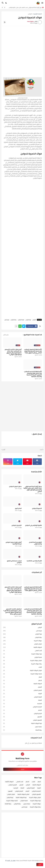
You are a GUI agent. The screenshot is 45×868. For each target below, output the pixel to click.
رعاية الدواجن (14, 320)
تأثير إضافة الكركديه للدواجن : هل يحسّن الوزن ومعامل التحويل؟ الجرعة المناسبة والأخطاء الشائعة (33, 374)
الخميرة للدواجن (37, 508)
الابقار (22, 677)
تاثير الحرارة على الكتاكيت (34, 561)
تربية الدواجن (28, 320)
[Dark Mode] (6, 3)
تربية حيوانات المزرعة (22, 654)
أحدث (41, 450)
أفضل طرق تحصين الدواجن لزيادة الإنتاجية (14, 543)
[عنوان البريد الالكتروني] (22, 765)
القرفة (22, 694)
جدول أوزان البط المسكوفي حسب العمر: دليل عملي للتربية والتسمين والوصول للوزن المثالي (24, 7)
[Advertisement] (22, 50)
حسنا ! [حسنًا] (40, 865)
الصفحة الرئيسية (38, 14)
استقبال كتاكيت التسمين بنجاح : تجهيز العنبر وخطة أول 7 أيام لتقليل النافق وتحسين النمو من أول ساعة (12, 612)
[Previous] (5, 7)
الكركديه (22, 704)
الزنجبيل (22, 687)
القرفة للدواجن (22, 697)
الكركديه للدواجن (22, 707)
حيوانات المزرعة (22, 641)
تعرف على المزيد (11, 860)
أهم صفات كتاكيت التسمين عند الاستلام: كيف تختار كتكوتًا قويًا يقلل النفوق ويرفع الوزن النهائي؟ (13, 352)
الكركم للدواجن (22, 713)
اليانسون (22, 717)
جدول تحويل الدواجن (15, 486)
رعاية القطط (22, 730)
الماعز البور (18, 508)
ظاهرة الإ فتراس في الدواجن (33, 525)
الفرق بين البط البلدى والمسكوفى (35, 543)
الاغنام (22, 680)
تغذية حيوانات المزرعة (22, 674)
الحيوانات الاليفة (22, 684)
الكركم (22, 710)
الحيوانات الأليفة (22, 647)
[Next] (2, 7)
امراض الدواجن (22, 644)
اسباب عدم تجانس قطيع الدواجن (14, 562)
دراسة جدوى (22, 727)
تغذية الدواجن (21, 320)
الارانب (22, 667)
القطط (22, 700)
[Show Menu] (42, 3)
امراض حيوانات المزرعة (22, 660)
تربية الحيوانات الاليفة (22, 723)
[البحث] (2, 3)
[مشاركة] (5, 22)
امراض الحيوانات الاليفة (22, 670)
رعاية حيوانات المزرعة (22, 664)
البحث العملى (22, 651)
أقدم (4, 450)
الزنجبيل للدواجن (17, 525)
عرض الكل (6, 335)
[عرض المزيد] (16, 326)
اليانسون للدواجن (22, 720)
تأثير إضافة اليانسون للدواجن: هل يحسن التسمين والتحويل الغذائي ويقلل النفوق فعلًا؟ (33, 351)
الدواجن (30, 14)
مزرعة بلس (7, 320)
